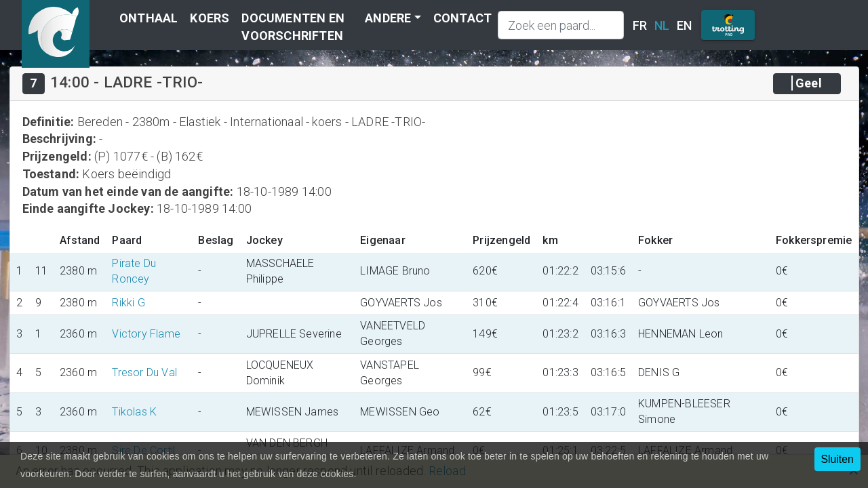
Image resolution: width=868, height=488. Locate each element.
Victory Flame (146, 334)
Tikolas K (134, 412)
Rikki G (128, 303)
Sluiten (837, 459)
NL (662, 25)
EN (684, 25)
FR (640, 25)
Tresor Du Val (144, 372)
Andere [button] (388, 18)
